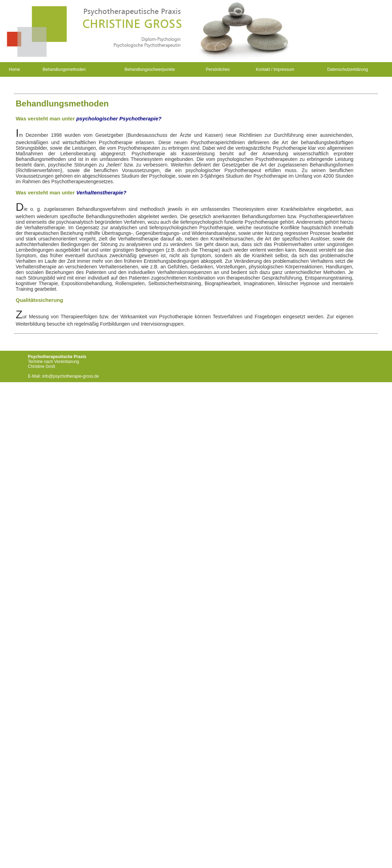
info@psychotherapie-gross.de (71, 376)
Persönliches (218, 69)
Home (14, 69)
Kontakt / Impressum (275, 69)
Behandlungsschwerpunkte (150, 69)
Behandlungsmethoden (64, 69)
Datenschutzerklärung (348, 69)
